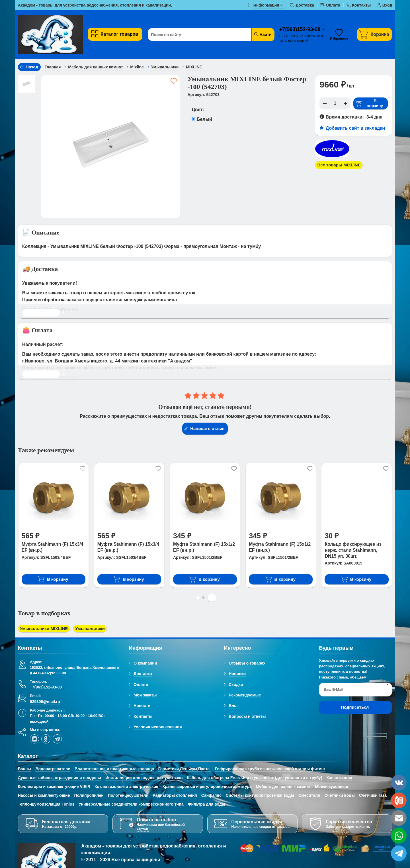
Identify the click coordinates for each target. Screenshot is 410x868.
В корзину (369, 104)
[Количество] (335, 103)
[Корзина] (374, 34)
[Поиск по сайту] (200, 35)
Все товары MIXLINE (340, 165)
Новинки (237, 674)
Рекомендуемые (245, 696)
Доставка (143, 674)
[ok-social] (46, 739)
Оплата (141, 685)
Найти (263, 34)
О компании (145, 664)
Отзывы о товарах (247, 664)
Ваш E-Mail (333, 690)
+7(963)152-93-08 (301, 29)
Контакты (143, 717)
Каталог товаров (114, 34)
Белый (204, 119)
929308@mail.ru (45, 702)
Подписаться (355, 708)
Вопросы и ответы (247, 717)
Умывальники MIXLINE (46, 629)
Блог (233, 706)
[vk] (34, 739)
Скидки (236, 685)
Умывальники (94, 629)
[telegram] (57, 739)
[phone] (399, 800)
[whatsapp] (399, 836)
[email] (399, 818)
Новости (142, 706)
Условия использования (158, 728)
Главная (53, 67)
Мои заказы (145, 696)
